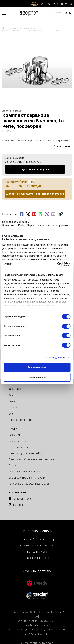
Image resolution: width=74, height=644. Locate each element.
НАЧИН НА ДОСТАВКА (37, 571)
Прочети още (62, 146)
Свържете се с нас (19, 408)
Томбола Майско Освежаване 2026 (29, 484)
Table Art (12, 28)
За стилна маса (27, 28)
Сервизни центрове (20, 441)
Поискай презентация (21, 420)
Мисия (12, 401)
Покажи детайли (55, 358)
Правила (15, 428)
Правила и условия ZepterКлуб (26, 453)
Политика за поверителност (24, 447)
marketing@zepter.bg (37, 625)
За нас (12, 395)
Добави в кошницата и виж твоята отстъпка (35, 194)
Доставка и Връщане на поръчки (27, 478)
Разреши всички (37, 367)
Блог (11, 414)
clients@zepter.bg (43, 634)
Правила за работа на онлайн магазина (31, 459)
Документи (15, 435)
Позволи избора (37, 377)
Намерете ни (18, 492)
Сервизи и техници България (25, 472)
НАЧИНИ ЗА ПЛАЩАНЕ (37, 531)
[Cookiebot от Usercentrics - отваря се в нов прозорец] (57, 264)
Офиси (12, 465)
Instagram (18, 505)
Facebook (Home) (22, 499)
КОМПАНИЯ (16, 389)
